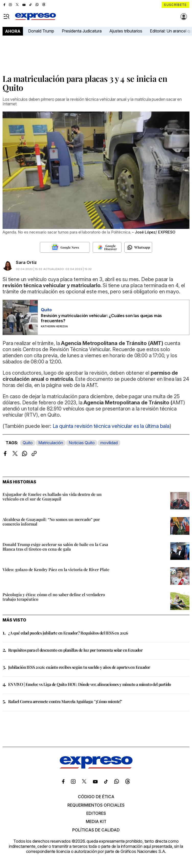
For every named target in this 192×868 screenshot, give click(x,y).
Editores (96, 813)
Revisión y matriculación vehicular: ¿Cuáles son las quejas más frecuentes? (101, 318)
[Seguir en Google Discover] (107, 247)
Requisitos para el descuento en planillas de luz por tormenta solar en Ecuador (75, 650)
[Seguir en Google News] (65, 247)
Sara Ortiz (26, 262)
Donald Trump (41, 31)
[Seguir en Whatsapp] (138, 247)
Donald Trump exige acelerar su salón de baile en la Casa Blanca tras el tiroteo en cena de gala (55, 547)
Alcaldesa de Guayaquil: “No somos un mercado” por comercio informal (51, 522)
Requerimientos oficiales (96, 805)
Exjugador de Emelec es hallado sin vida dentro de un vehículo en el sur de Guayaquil (52, 497)
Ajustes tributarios (126, 31)
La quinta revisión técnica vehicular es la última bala (111, 426)
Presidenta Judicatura (82, 31)
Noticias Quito (82, 443)
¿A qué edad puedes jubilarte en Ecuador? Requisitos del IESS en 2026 (68, 633)
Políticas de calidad (96, 830)
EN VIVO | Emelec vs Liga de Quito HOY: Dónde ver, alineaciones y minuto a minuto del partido (90, 684)
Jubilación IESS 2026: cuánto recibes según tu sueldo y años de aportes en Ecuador (79, 667)
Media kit (96, 821)
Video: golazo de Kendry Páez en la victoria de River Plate (56, 569)
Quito (28, 443)
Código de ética (96, 797)
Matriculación (51, 443)
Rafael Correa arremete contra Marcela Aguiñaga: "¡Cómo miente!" (65, 701)
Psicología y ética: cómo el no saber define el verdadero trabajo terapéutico (54, 597)
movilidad (109, 443)
